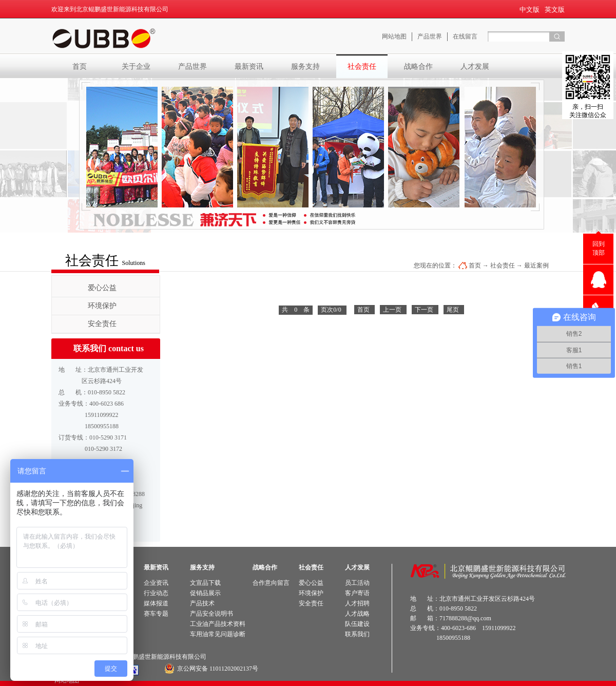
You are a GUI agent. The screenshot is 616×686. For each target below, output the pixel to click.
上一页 (392, 310)
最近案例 (536, 265)
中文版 (530, 9)
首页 (80, 66)
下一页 (424, 310)
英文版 (555, 9)
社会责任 (503, 265)
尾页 (453, 310)
